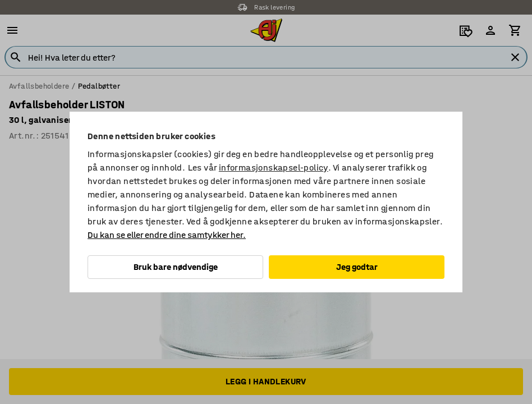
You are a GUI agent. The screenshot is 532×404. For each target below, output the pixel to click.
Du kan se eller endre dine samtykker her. (167, 235)
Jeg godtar (357, 267)
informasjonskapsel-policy (274, 167)
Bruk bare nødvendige (176, 267)
